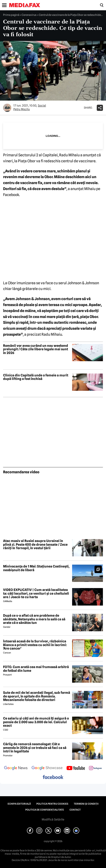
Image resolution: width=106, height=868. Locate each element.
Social (42, 106)
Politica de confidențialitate (45, 810)
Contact (75, 810)
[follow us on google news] (16, 768)
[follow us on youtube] (76, 768)
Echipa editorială (19, 804)
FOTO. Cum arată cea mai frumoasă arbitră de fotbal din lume (36, 669)
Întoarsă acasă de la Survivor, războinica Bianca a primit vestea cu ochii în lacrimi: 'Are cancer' (35, 645)
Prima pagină (11, 15)
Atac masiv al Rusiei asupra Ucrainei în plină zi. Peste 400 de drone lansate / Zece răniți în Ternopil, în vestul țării (35, 545)
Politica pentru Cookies (52, 804)
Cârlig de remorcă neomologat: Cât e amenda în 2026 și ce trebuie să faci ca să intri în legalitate (35, 748)
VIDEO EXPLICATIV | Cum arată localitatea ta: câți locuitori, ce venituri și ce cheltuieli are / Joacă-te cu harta (36, 594)
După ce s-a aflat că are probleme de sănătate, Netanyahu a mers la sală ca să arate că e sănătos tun (34, 619)
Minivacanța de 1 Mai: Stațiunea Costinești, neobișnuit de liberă (36, 568)
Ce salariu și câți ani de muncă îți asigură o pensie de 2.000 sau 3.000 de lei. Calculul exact (36, 722)
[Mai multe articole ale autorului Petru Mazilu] (7, 108)
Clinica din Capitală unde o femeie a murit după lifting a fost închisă (36, 377)
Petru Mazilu (22, 109)
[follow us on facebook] (53, 777)
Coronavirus (29, 15)
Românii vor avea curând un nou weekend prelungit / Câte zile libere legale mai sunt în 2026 (36, 349)
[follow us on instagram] (95, 768)
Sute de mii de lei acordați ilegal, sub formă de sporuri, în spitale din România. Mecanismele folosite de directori (37, 696)
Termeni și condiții (86, 804)
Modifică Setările (53, 819)
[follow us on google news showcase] (47, 768)
